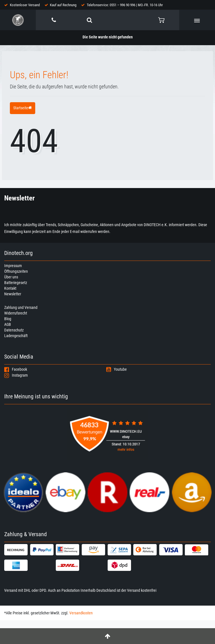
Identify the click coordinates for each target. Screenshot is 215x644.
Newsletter (13, 294)
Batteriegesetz (16, 283)
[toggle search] (89, 20)
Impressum (13, 266)
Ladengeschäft (16, 336)
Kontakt (10, 288)
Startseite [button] (23, 108)
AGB (8, 324)
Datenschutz (14, 330)
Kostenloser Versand (25, 5)
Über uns (11, 277)
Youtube (117, 369)
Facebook (16, 369)
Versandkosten (81, 613)
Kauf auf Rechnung (63, 5)
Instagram (16, 375)
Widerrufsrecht (16, 313)
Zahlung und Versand (21, 307)
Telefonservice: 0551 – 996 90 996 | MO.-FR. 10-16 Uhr (125, 5)
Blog (8, 319)
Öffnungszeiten (16, 271)
